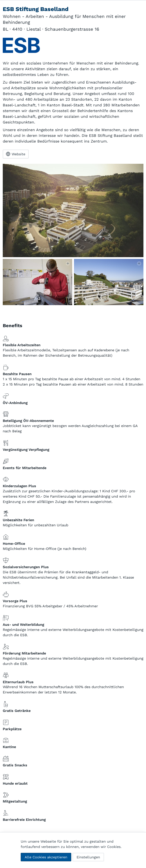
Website (16, 154)
